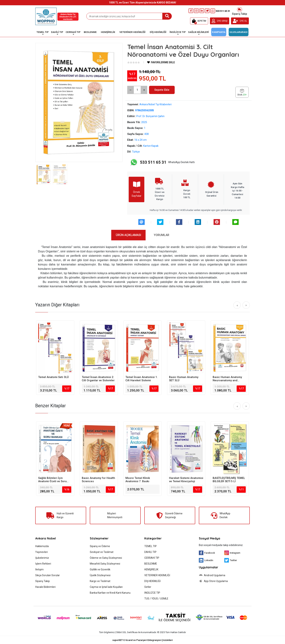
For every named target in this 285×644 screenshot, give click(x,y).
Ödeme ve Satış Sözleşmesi (106, 558)
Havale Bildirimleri (45, 587)
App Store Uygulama (213, 581)
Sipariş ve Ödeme (100, 546)
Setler (148, 587)
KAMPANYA (219, 32)
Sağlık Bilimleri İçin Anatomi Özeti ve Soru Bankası (52, 480)
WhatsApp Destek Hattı (162, 162)
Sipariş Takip (239, 11)
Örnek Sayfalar (137, 189)
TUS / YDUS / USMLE (156, 599)
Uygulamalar (208, 567)
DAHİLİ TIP (150, 552)
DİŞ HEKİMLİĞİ (152, 581)
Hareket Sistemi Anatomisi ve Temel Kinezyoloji (186, 480)
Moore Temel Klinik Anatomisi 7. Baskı (138, 480)
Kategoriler (153, 538)
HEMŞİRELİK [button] (108, 32)
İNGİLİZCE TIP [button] (178, 32)
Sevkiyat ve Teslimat (102, 552)
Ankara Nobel (46, 538)
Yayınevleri (42, 552)
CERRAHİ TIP (152, 558)
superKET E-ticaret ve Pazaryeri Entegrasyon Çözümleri (142, 640)
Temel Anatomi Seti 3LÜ (53, 377)
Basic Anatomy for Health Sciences (98, 480)
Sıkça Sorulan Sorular (48, 575)
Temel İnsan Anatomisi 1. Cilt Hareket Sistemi (142, 379)
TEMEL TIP (150, 546)
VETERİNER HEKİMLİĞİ (157, 575)
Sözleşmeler (99, 538)
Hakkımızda (42, 546)
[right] (246, 305)
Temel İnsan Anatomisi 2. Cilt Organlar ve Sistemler (98, 379)
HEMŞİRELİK (151, 569)
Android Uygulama (212, 575)
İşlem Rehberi (43, 564)
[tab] (128, 235)
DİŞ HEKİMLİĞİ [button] (158, 32)
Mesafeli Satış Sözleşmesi (105, 564)
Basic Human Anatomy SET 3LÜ (184, 379)
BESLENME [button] (90, 32)
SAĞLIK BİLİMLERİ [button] (198, 32)
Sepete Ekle (162, 90)
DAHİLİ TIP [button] (57, 32)
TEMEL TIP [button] (43, 32)
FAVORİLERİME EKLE (161, 62)
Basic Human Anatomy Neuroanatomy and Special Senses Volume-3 (229, 379)
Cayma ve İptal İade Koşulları (106, 587)
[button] (199, 21)
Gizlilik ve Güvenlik (100, 569)
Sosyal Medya (209, 538)
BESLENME (151, 564)
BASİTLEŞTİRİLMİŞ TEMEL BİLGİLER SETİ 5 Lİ (229, 480)
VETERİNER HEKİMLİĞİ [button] (132, 32)
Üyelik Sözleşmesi (100, 575)
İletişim (39, 569)
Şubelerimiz (42, 558)
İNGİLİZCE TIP (152, 593)
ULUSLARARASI (239, 32)
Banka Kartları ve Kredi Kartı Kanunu (110, 593)
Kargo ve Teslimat (100, 581)
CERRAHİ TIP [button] (73, 32)
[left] (237, 305)
